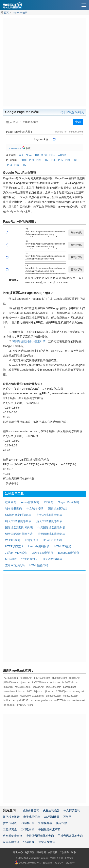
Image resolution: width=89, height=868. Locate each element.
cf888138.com (71, 696)
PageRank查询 (20, 13)
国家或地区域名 (58, 509)
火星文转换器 (51, 810)
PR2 (9, 165)
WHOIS (62, 155)
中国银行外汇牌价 (49, 829)
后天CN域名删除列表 (49, 521)
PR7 (46, 160)
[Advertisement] (44, 62)
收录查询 (11, 502)
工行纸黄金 (10, 829)
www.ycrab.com (44, 700)
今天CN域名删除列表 (49, 515)
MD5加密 (11, 559)
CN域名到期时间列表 (18, 515)
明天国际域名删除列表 (19, 534)
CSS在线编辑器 (53, 559)
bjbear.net (25, 682)
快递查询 (29, 842)
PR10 (24, 160)
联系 (73, 852)
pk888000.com (53, 696)
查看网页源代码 (15, 565)
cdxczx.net (75, 678)
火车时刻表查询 (13, 836)
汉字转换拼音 (30, 559)
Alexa (29, 155)
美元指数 (62, 823)
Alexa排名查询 (30, 502)
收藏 (26, 148)
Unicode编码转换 (39, 546)
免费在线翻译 (47, 842)
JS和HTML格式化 (16, 553)
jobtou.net (55, 682)
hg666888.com (22, 687)
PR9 (31, 160)
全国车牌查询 (11, 842)
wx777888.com (62, 700)
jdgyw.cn (8, 687)
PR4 (68, 160)
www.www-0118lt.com (32, 696)
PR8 (39, 160)
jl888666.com (11, 682)
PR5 (60, 160)
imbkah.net (9, 700)
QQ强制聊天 (52, 817)
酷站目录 (48, 863)
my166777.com (25, 705)
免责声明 (29, 852)
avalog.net (78, 691)
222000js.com (64, 691)
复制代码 (76, 233)
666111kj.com (35, 691)
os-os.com (9, 705)
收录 (21, 155)
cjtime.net (49, 691)
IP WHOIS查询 (53, 540)
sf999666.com (59, 678)
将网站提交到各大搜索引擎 (29, 341)
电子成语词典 (32, 817)
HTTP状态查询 (14, 546)
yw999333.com (25, 700)
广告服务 (64, 852)
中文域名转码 (35, 509)
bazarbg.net (69, 687)
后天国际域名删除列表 (51, 534)
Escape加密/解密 (69, 553)
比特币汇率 (27, 823)
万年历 (67, 817)
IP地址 (52, 155)
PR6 (53, 160)
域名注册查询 (13, 509)
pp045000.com (42, 678)
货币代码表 (10, 823)
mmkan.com (14, 148)
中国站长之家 (56, 858)
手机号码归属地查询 (70, 836)
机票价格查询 (31, 810)
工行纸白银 (27, 829)
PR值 (36, 155)
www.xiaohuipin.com (14, 691)
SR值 (44, 155)
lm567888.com (40, 682)
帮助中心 (18, 852)
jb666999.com (54, 687)
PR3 (75, 160)
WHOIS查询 (13, 540)
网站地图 (41, 852)
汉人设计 (70, 863)
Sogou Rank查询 (69, 502)
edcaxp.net (38, 687)
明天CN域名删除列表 (18, 521)
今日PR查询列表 (72, 112)
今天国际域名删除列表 (51, 527)
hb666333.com (70, 682)
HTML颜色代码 (39, 565)
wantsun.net (78, 700)
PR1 (17, 165)
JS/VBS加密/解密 (43, 553)
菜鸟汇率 (59, 863)
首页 (6, 13)
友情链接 (53, 852)
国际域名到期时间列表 (19, 527)
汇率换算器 (45, 823)
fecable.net (26, 678)
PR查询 (49, 502)
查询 (78, 122)
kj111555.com (11, 696)
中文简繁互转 (72, 810)
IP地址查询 (32, 540)
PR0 (24, 165)
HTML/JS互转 (63, 546)
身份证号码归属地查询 (40, 836)
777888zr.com (11, 678)
